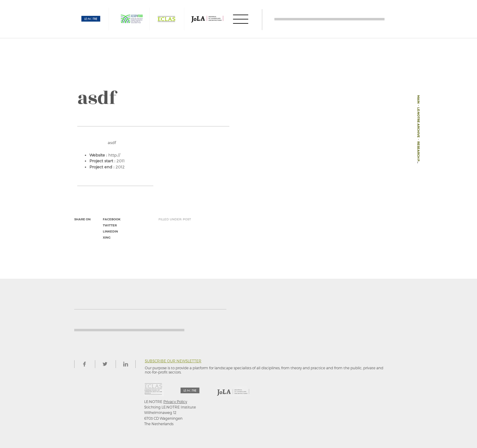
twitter (110, 225)
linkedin (110, 231)
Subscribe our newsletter (173, 361)
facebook (112, 219)
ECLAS (166, 19)
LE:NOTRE (91, 19)
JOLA (207, 19)
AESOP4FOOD (132, 19)
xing (107, 238)
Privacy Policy (175, 401)
